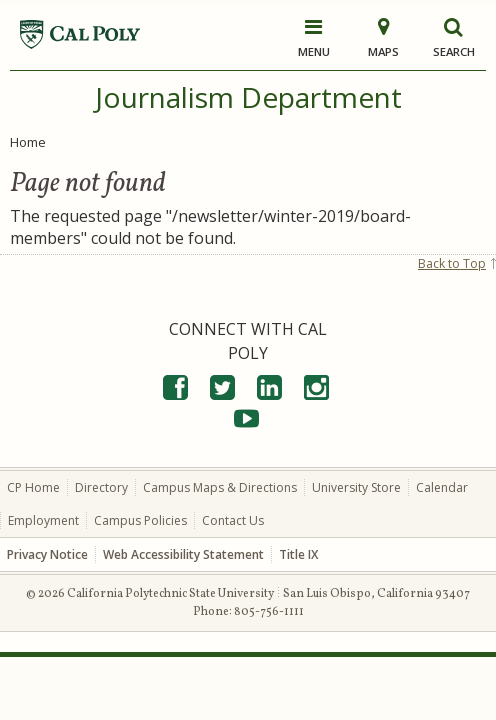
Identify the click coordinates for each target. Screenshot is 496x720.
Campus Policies (140, 520)
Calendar (442, 487)
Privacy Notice (47, 554)
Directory (101, 487)
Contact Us (233, 520)
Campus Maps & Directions (220, 487)
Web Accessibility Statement (183, 554)
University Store (356, 487)
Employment (43, 520)
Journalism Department (248, 97)
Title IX (298, 554)
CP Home (33, 487)
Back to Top (452, 263)
